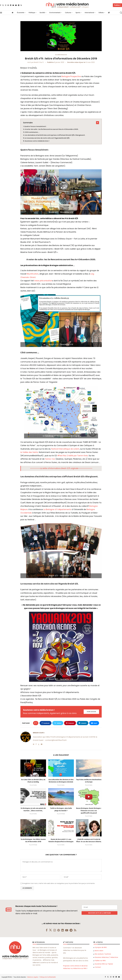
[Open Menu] (1, 13)
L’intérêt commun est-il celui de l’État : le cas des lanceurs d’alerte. (89, 840)
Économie (21, 13)
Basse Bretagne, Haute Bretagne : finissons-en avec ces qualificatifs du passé (89, 811)
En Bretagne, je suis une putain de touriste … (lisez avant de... (33, 809)
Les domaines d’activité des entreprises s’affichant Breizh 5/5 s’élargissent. (55, 135)
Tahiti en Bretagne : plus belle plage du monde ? (61, 809)
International (89, 13)
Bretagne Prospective (71, 76)
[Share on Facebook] (46, 723)
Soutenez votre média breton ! (37, 141)
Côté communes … (32, 132)
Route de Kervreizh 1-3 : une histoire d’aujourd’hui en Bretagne (61, 840)
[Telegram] (19, 5)
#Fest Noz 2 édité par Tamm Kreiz (73, 456)
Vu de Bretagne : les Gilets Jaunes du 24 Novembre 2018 (33, 840)
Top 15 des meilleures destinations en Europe (89, 781)
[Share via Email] (94, 723)
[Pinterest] (8, 5)
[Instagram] (6, 5)
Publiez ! (117, 5)
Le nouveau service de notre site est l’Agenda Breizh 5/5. (47, 138)
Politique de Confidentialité (48, 977)
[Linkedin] (11, 5)
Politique (32, 13)
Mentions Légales (33, 977)
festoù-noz (50, 459)
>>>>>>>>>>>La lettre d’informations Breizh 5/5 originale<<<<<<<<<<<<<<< (61, 468)
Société (42, 13)
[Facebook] (1, 5)
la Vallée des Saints (29, 452)
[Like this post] (36, 723)
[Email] (16, 5)
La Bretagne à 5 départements (57, 509)
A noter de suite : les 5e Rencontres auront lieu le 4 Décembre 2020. (52, 129)
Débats (101, 13)
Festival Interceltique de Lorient (65, 449)
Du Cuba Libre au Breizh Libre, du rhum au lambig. (33, 781)
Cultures (68, 13)
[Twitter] (3, 5)
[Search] (121, 13)
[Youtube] (13, 5)
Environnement (55, 13)
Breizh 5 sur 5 (39, 62)
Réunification (33, 274)
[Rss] (21, 5)
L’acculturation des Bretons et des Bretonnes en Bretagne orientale (61, 781)
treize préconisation (43, 281)
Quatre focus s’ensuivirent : (35, 126)
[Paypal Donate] (91, 712)
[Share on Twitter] (58, 723)
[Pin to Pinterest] (70, 723)
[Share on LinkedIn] (83, 723)
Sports (78, 13)
